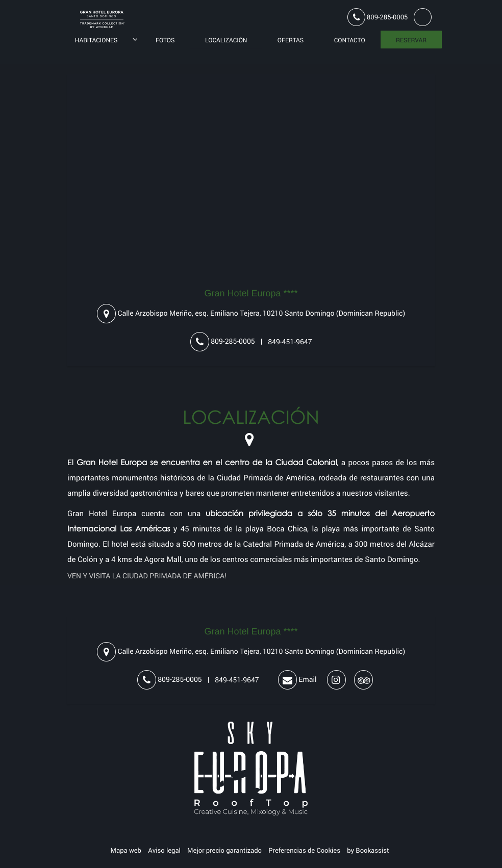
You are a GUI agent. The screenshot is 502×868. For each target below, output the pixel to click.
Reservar (411, 40)
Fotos (165, 40)
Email (297, 680)
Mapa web (126, 850)
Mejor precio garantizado (224, 850)
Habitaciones (96, 40)
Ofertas (291, 40)
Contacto (350, 40)
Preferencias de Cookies (304, 850)
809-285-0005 (378, 18)
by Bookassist (368, 850)
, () (251, 314)
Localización (226, 40)
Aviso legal (164, 850)
